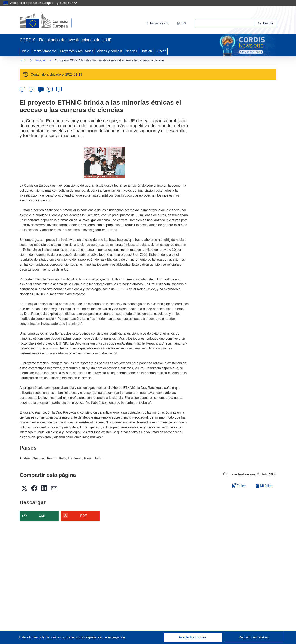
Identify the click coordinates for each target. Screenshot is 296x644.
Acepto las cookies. (193, 637)
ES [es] (41, 89)
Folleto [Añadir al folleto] (239, 485)
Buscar (161, 51)
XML (42, 516)
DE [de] (23, 89)
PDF (83, 516)
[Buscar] (266, 23)
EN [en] (32, 89)
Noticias (131, 51)
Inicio (25, 51)
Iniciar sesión (157, 23)
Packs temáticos (44, 51)
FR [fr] (50, 89)
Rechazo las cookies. (254, 637)
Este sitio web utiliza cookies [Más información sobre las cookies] (40, 637)
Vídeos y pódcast (109, 51)
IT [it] (59, 89)
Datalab (146, 51)
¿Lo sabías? (67, 3)
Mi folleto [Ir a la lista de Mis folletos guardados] (265, 486)
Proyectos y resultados (77, 51)
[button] (181, 23)
